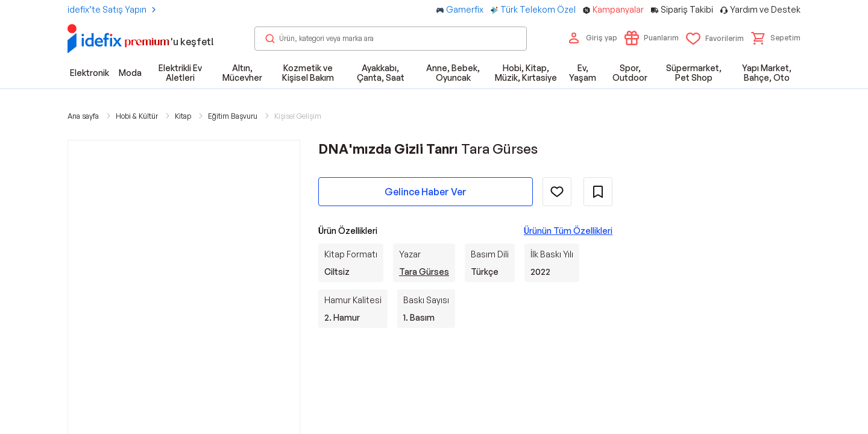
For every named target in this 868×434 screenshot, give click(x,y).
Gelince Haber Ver (426, 192)
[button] (776, 38)
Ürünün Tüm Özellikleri (568, 231)
